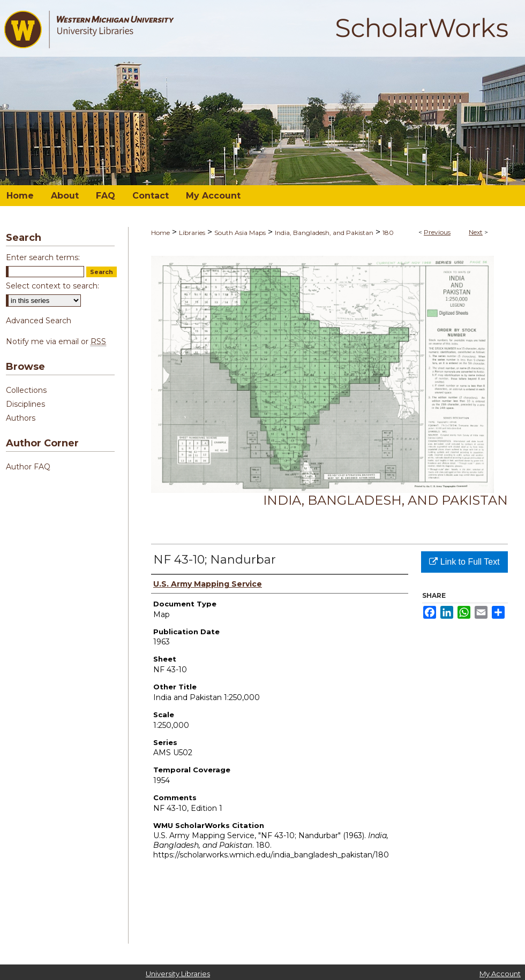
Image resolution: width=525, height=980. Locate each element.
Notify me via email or (56, 341)
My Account (500, 974)
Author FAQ (28, 467)
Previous (437, 232)
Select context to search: (52, 286)
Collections (26, 390)
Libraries (192, 233)
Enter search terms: (43, 257)
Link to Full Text (464, 562)
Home (160, 233)
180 (388, 233)
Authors (21, 418)
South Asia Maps (240, 233)
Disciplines (25, 404)
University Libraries (178, 974)
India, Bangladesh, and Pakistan (324, 233)
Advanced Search (39, 321)
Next (476, 232)
